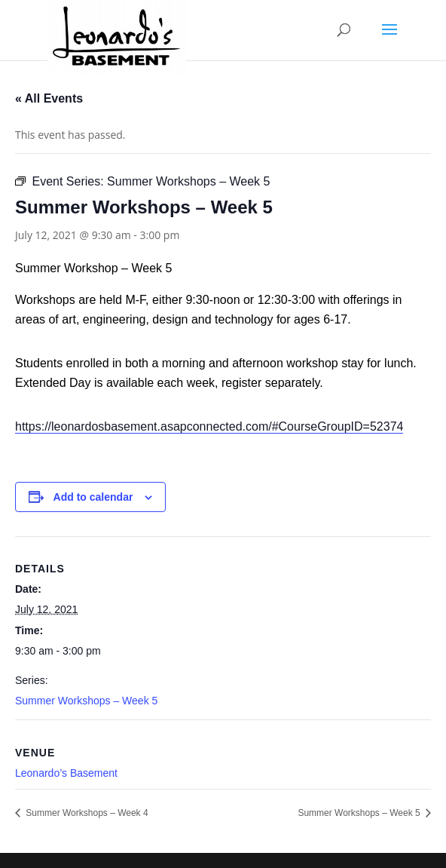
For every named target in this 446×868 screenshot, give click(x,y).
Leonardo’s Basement (66, 773)
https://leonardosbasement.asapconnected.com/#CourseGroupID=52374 (209, 426)
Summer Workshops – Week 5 (86, 701)
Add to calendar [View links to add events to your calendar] (93, 497)
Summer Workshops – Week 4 (86, 813)
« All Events (49, 98)
